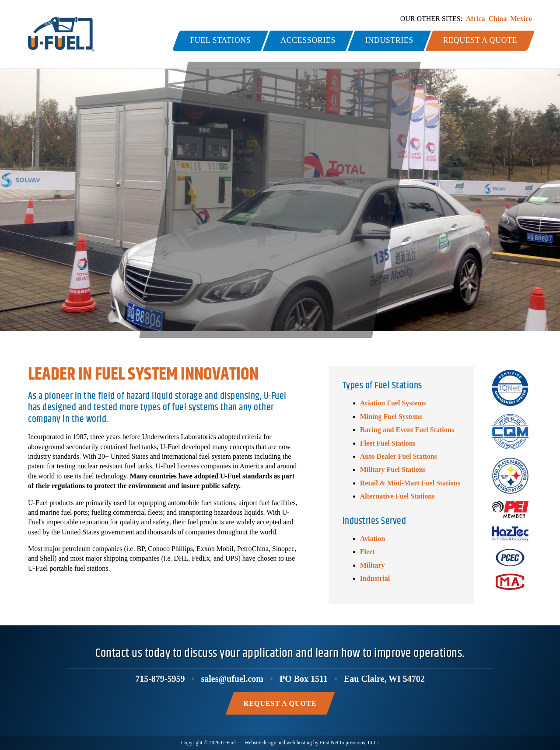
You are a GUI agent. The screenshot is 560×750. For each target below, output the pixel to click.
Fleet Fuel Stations (388, 443)
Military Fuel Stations (393, 469)
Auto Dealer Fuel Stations (399, 456)
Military (373, 565)
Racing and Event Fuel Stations (407, 430)
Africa (476, 19)
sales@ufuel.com (232, 679)
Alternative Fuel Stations (397, 496)
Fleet (367, 552)
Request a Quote (480, 40)
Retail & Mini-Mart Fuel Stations (410, 483)
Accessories (308, 40)
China (497, 19)
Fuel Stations (220, 40)
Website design (261, 743)
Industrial (375, 578)
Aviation (373, 539)
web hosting (299, 743)
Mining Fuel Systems (391, 417)
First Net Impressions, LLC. (349, 743)
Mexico (521, 19)
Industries (389, 40)
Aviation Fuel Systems (393, 403)
